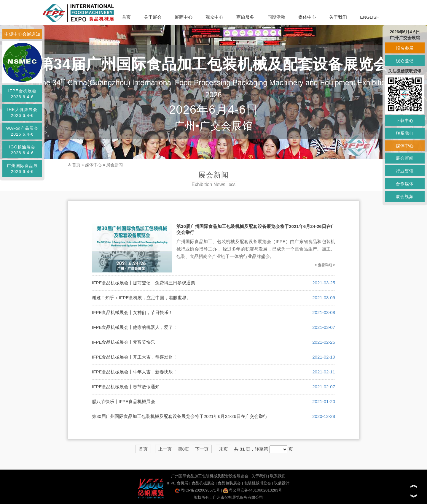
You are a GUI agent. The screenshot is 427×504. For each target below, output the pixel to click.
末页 (224, 449)
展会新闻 (114, 165)
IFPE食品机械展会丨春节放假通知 (126, 387)
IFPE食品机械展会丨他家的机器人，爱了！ (135, 327)
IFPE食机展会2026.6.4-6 (22, 94)
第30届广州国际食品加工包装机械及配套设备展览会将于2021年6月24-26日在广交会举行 (180, 416)
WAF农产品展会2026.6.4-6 (22, 131)
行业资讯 (405, 171)
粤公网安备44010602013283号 (252, 490)
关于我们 (338, 17)
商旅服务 (245, 17)
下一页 (202, 449)
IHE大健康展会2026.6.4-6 (22, 112)
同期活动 (276, 17)
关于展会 (153, 17)
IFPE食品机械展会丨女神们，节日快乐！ (132, 312)
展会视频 (405, 196)
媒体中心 (307, 17)
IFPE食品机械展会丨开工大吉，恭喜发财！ (135, 357)
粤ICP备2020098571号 (197, 490)
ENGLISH (370, 17)
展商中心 (184, 17)
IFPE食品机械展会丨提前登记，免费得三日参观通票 (144, 283)
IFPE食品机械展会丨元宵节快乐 (124, 342)
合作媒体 (405, 184)
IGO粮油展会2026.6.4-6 (22, 150)
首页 (126, 17)
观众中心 (214, 17)
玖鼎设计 (282, 483)
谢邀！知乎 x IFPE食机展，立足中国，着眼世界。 (141, 298)
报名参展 (405, 48)
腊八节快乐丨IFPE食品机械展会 (124, 401)
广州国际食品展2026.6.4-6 (22, 169)
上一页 (165, 449)
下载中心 (405, 121)
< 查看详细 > (325, 265)
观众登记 (405, 61)
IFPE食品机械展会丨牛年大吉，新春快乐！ (135, 372)
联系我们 (278, 476)
